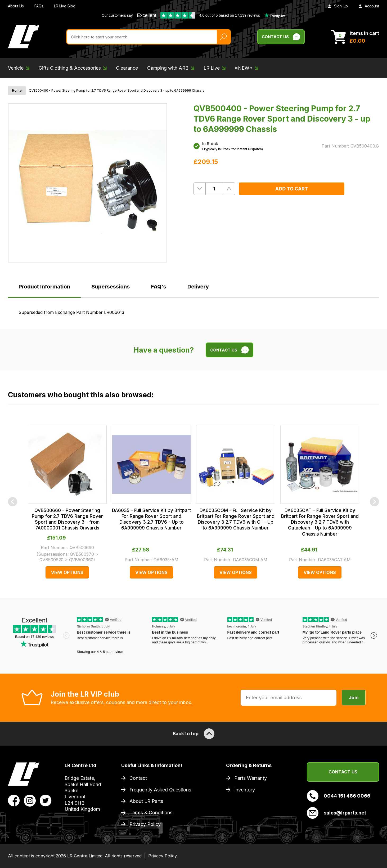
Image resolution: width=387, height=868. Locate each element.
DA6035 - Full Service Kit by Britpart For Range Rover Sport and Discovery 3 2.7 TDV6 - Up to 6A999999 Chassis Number (151, 519)
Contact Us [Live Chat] (281, 37)
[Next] (374, 502)
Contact (138, 778)
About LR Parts (146, 801)
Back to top (193, 734)
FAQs (39, 6)
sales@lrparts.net (336, 813)
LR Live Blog (65, 6)
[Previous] (13, 502)
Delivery (198, 287)
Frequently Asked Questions (160, 790)
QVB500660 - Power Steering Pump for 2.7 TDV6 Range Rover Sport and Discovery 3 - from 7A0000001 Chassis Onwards (67, 519)
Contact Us (343, 772)
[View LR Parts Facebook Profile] (14, 800)
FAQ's (158, 287)
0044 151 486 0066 (339, 796)
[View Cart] (355, 37)
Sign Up (338, 6)
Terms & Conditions (151, 813)
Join (354, 698)
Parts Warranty (251, 778)
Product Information (44, 287)
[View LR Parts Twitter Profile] (46, 800)
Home (17, 90)
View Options (67, 572)
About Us (16, 6)
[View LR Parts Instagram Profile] (30, 800)
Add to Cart (292, 189)
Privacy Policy (145, 824)
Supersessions (111, 287)
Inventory (245, 790)
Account (369, 6)
